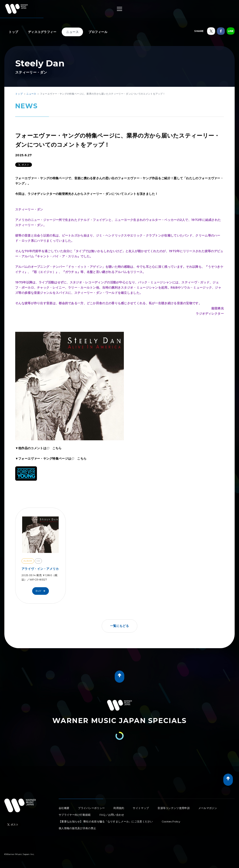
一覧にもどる (119, 626)
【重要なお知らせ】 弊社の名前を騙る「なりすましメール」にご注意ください (106, 821)
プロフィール (98, 32)
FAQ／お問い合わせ (112, 815)
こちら (57, 448)
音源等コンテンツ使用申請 (174, 808)
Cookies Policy (171, 821)
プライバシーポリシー (91, 808)
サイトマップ (141, 808)
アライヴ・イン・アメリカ (40, 569)
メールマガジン (208, 808)
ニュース (72, 32)
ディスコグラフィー (42, 32)
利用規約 (119, 808)
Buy (41, 591)
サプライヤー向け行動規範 (75, 815)
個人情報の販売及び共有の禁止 (77, 828)
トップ (13, 32)
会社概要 (64, 808)
